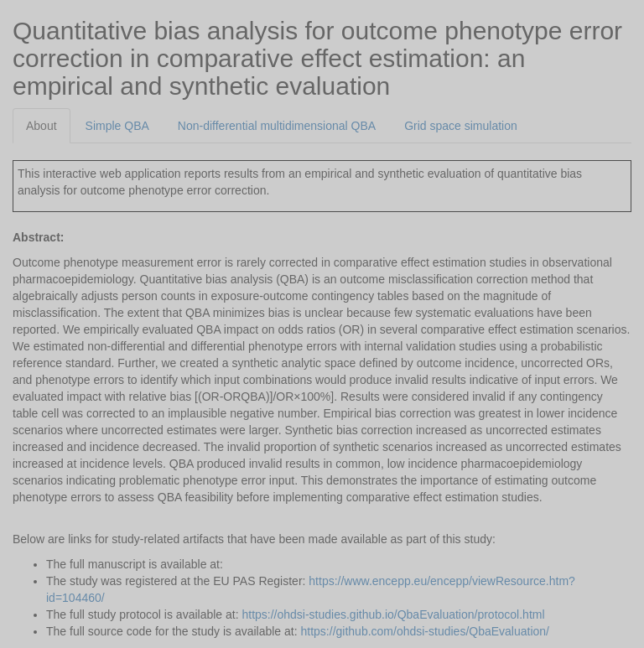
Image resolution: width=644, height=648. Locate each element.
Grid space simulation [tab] (461, 126)
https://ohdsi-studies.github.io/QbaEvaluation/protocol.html (393, 614)
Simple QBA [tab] (117, 126)
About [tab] (42, 126)
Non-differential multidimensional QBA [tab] (277, 126)
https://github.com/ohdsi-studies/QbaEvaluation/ (426, 631)
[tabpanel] (322, 391)
